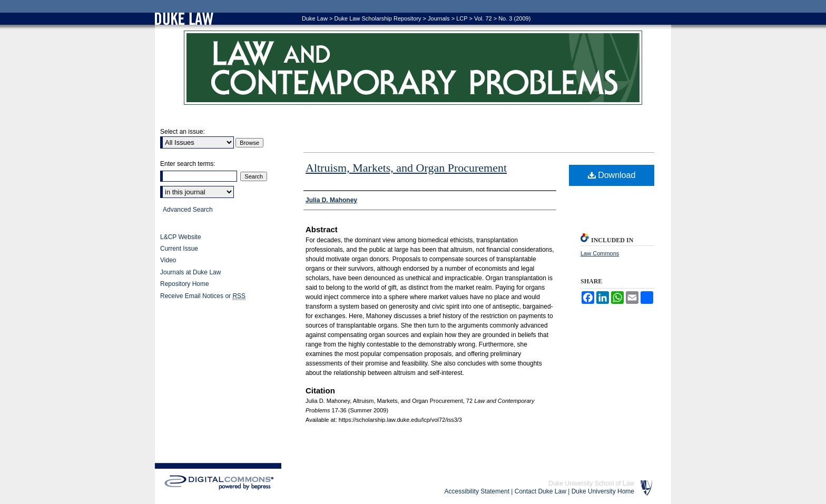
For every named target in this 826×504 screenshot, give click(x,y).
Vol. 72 (483, 18)
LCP (462, 18)
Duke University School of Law (591, 483)
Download (612, 175)
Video (168, 260)
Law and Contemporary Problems (413, 68)
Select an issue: (183, 132)
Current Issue (179, 249)
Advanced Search (188, 210)
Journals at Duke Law (190, 272)
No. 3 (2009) (514, 18)
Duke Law (315, 18)
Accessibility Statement (477, 491)
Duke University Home (603, 491)
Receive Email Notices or (203, 296)
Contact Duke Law (540, 491)
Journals (439, 18)
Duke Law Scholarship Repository (377, 18)
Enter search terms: (188, 164)
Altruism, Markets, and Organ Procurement (406, 168)
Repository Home (185, 284)
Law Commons (600, 253)
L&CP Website (181, 237)
